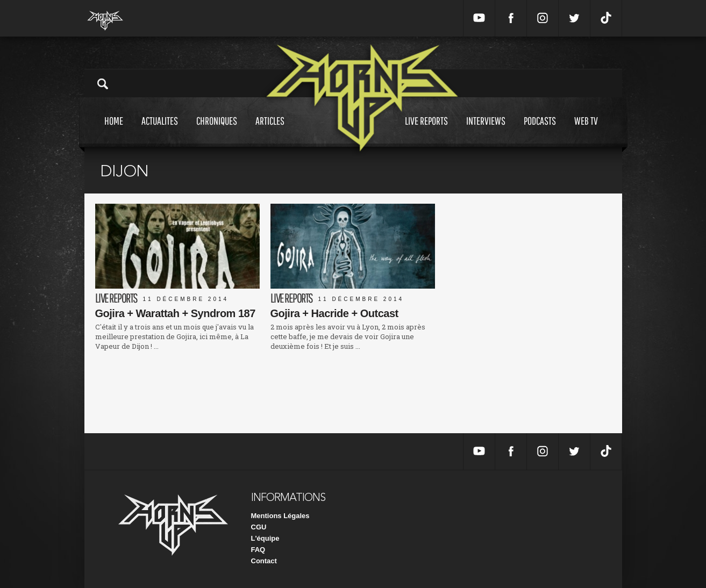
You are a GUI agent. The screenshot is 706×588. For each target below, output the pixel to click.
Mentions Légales (280, 516)
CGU (259, 527)
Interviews (486, 131)
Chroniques (217, 131)
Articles (270, 131)
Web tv (586, 131)
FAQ (258, 550)
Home (114, 131)
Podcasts (540, 131)
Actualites (160, 131)
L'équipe (265, 538)
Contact (264, 561)
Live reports (426, 131)
